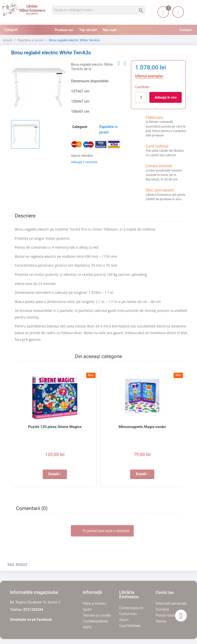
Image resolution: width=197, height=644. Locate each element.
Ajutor (87, 609)
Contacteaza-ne (131, 608)
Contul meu (128, 614)
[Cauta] (99, 10)
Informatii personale (171, 603)
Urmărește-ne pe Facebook (31, 620)
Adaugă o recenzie (84, 162)
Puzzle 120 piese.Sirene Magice (55, 427)
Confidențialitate (95, 621)
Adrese (161, 621)
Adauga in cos (166, 97)
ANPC (87, 627)
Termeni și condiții (97, 615)
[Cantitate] (141, 97)
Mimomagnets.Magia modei (142, 427)
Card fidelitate (130, 626)
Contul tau (165, 592)
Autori (124, 620)
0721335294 (33, 610)
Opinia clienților (82, 156)
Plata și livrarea (94, 603)
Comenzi (162, 609)
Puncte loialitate (168, 615)
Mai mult (110, 30)
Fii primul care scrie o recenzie (102, 531)
